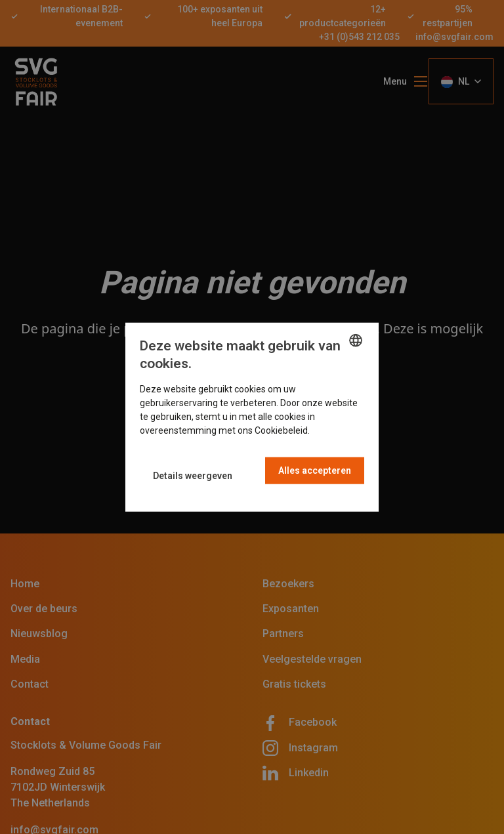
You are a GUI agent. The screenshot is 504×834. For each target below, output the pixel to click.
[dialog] (252, 417)
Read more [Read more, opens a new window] (335, 430)
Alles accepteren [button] (315, 470)
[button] (193, 475)
